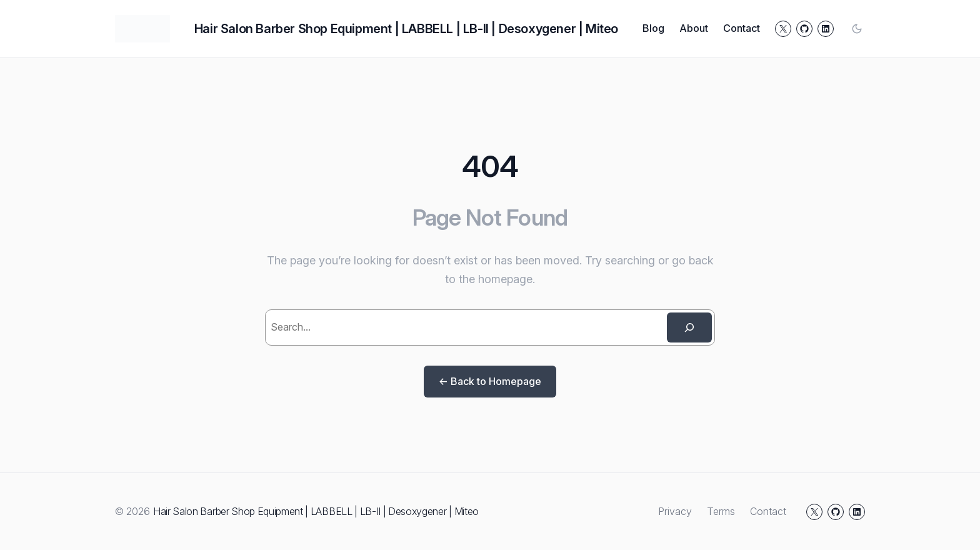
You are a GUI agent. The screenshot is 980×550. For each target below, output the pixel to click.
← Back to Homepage (490, 381)
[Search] (689, 327)
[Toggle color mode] (857, 29)
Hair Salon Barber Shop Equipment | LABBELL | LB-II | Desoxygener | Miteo (406, 29)
